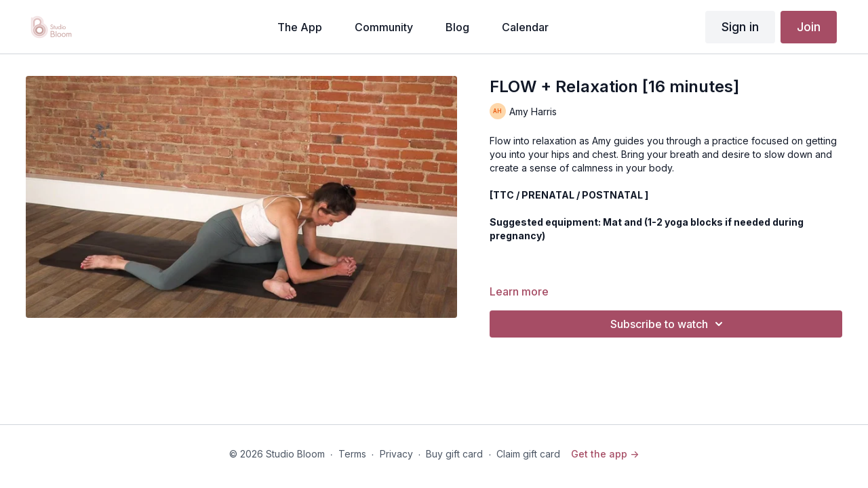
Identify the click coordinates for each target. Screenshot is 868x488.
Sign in (740, 27)
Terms (352, 454)
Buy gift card (454, 454)
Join (809, 27)
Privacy (396, 454)
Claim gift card (528, 454)
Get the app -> (605, 454)
